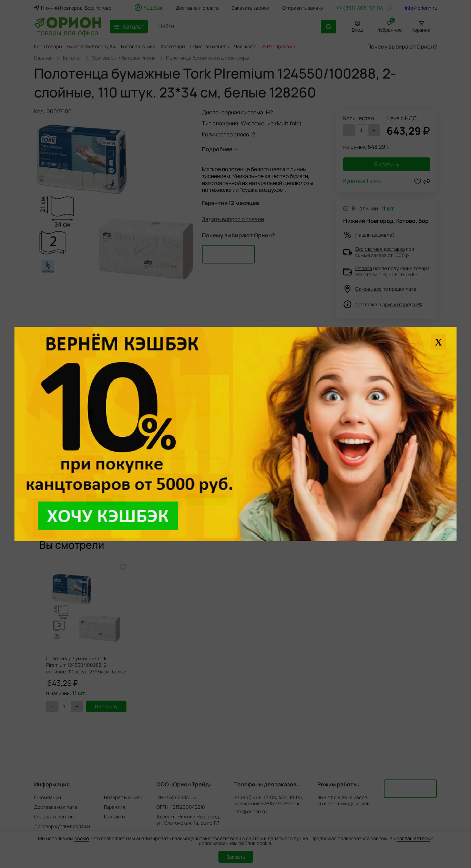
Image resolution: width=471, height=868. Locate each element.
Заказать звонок (250, 8)
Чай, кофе (245, 46)
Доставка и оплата (197, 8)
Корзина (421, 30)
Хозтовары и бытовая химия (124, 58)
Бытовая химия (138, 46)
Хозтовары (173, 46)
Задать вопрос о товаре (233, 219)
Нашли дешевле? (375, 235)
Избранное (389, 25)
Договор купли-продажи (62, 826)
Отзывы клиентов (54, 817)
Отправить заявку (303, 8)
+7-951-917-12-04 (280, 804)
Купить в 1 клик (362, 181)
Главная (43, 58)
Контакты (115, 817)
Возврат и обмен (123, 797)
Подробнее (217, 149)
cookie (82, 838)
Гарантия (115, 807)
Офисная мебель (209, 46)
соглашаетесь (413, 838)
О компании (48, 797)
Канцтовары (48, 46)
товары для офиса (68, 32)
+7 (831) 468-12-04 (360, 8)
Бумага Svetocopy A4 (91, 46)
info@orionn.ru (421, 8)
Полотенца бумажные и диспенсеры (207, 58)
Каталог (72, 58)
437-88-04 (290, 797)
